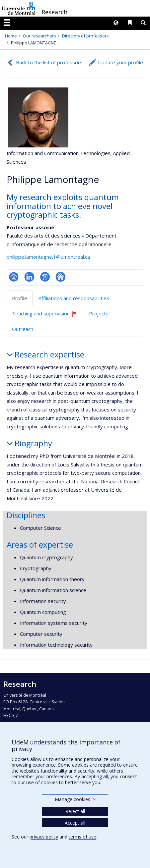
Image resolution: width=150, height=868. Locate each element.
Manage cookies (75, 799)
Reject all (75, 811)
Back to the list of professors (49, 62)
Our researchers (39, 36)
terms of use (82, 837)
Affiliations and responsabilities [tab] (74, 298)
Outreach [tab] (23, 329)
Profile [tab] (20, 298)
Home (11, 36)
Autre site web (61, 277)
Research (54, 12)
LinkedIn (29, 277)
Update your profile (120, 62)
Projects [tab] (99, 313)
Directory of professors (85, 36)
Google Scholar (45, 277)
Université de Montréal (19, 8)
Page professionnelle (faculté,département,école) (14, 277)
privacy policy (44, 837)
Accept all (75, 823)
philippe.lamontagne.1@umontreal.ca (48, 257)
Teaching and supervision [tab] (47, 316)
